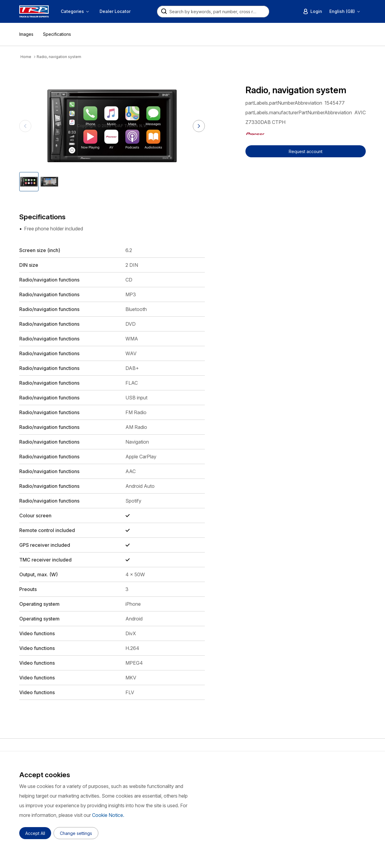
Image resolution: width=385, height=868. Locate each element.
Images (26, 34)
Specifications (57, 34)
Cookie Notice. (108, 815)
